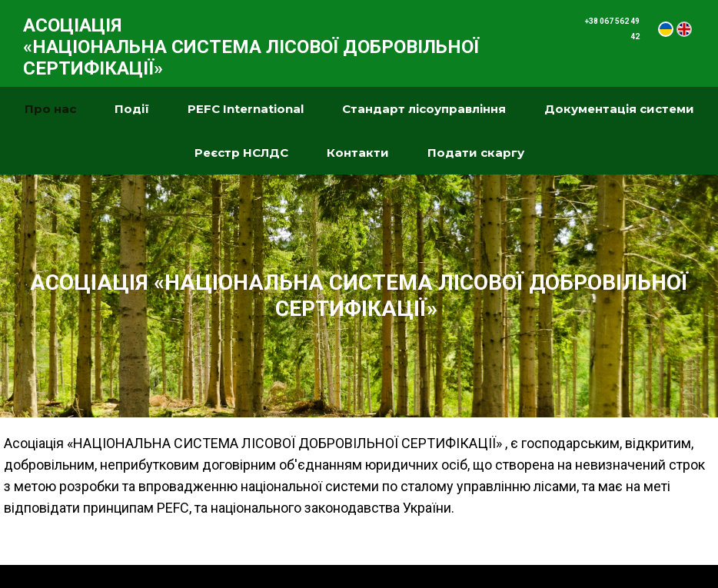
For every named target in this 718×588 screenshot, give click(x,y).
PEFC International (246, 109)
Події (132, 109)
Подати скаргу (476, 153)
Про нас (50, 109)
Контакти (358, 153)
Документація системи (619, 109)
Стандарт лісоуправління (424, 109)
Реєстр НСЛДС (241, 153)
